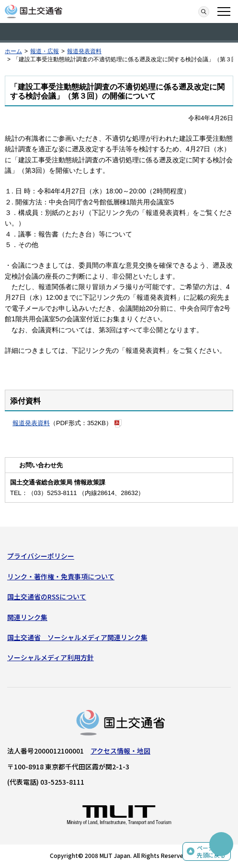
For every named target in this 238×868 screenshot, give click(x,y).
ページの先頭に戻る (211, 851)
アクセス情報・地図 (120, 751)
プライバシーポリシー (41, 556)
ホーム (13, 51)
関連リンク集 (27, 617)
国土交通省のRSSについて (47, 597)
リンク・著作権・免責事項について (61, 576)
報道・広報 (45, 51)
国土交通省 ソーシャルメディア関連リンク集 (77, 637)
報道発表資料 (84, 51)
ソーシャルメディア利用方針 (51, 657)
